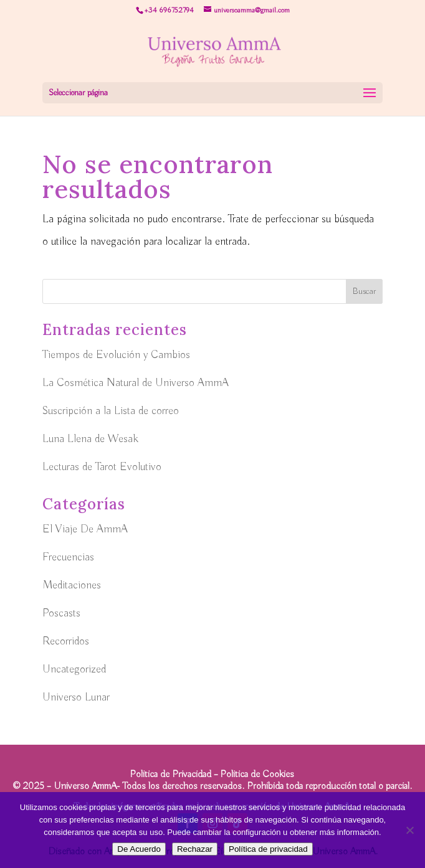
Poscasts (61, 613)
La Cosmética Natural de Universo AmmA (136, 383)
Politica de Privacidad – (175, 775)
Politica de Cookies (257, 775)
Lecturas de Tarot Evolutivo (102, 467)
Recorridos (66, 641)
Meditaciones (72, 585)
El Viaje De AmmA (85, 529)
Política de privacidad (268, 849)
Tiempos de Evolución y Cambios (116, 355)
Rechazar (195, 849)
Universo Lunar (76, 697)
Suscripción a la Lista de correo (111, 411)
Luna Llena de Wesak (90, 439)
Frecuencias (68, 557)
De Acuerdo (139, 849)
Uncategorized (74, 669)
